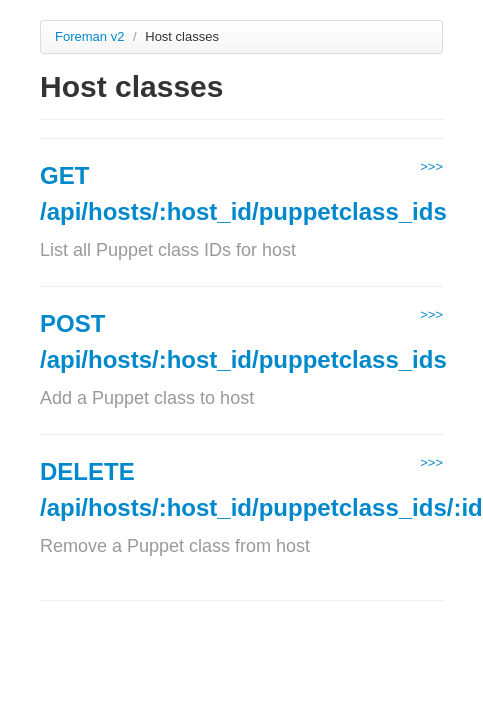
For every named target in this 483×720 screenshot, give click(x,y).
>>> (431, 166)
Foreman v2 (89, 36)
